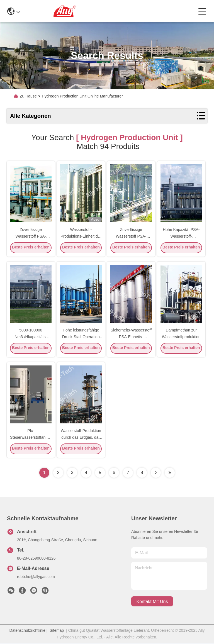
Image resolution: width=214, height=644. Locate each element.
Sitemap (57, 631)
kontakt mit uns (152, 602)
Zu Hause (28, 96)
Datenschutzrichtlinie (27, 631)
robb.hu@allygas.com (36, 577)
